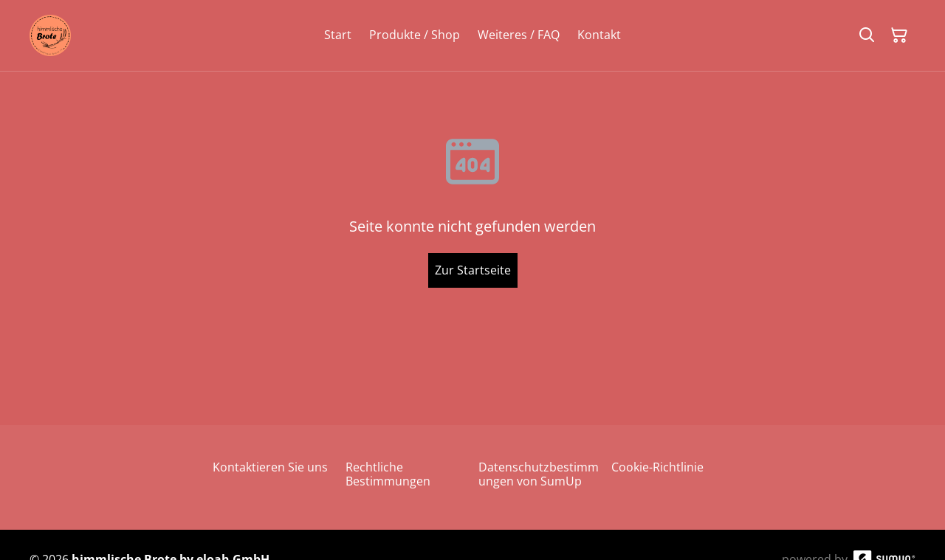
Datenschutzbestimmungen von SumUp (539, 474)
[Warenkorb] (899, 35)
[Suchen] (867, 35)
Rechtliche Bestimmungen (388, 474)
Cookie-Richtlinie (657, 467)
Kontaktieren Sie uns (270, 467)
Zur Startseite (473, 270)
